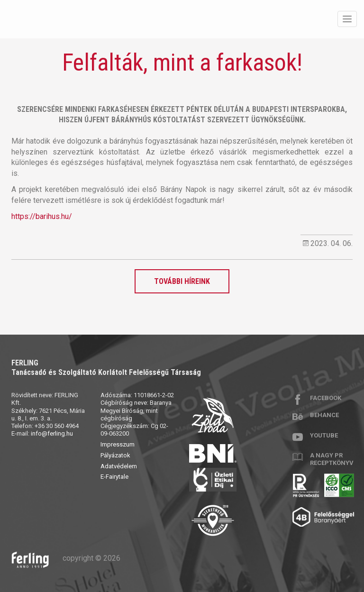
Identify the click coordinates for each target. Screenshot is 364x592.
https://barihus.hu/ (42, 216)
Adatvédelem (119, 466)
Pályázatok (115, 455)
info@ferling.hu (52, 433)
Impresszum (118, 444)
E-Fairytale (114, 477)
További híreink (182, 281)
